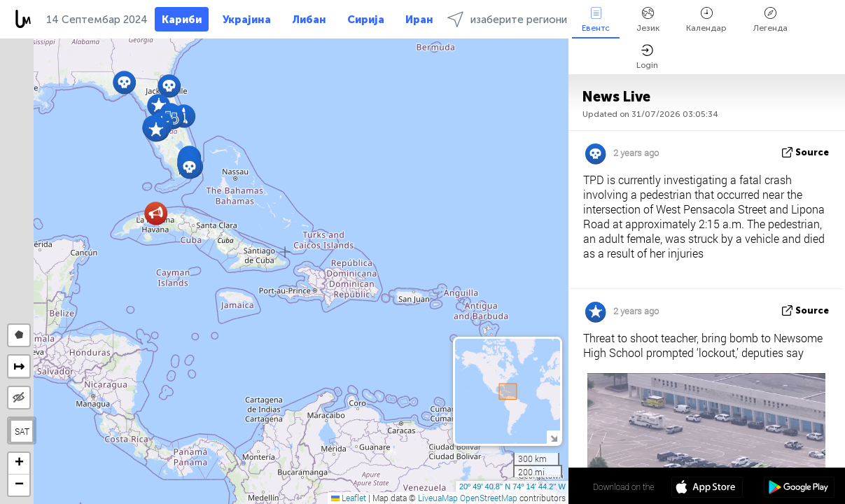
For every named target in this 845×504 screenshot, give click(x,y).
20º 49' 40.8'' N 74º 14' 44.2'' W (512, 486)
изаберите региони (507, 19)
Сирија (366, 20)
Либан (309, 20)
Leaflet (349, 498)
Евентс (596, 20)
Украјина (247, 20)
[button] (189, 167)
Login (647, 57)
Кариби (182, 20)
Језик (648, 20)
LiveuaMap (438, 498)
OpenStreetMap (489, 498)
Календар (706, 20)
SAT (22, 431)
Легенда (770, 20)
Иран (419, 20)
